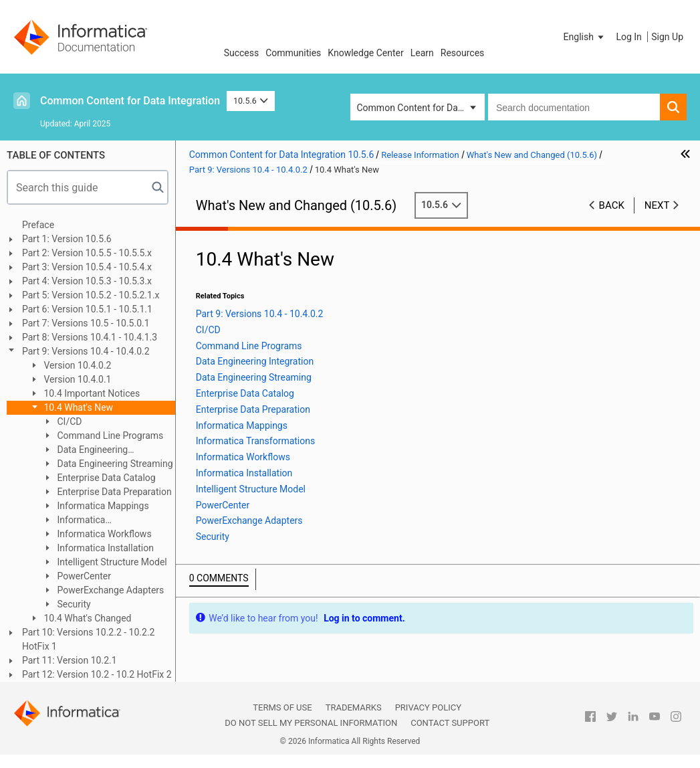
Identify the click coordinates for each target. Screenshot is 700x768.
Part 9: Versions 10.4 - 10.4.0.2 (86, 351)
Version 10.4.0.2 (77, 365)
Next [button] (657, 205)
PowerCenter (83, 576)
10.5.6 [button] (251, 101)
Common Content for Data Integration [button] (421, 108)
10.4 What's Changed (87, 618)
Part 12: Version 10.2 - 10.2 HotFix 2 (97, 674)
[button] (585, 37)
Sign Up (667, 37)
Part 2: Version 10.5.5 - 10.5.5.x (87, 253)
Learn (422, 53)
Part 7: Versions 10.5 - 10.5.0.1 (86, 323)
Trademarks (354, 707)
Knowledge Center (365, 53)
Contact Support (450, 723)
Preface (38, 225)
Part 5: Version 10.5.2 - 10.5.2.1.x (91, 295)
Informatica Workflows (103, 534)
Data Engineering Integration (85, 451)
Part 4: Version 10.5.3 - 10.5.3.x (87, 281)
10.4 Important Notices (91, 393)
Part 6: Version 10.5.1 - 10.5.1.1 (87, 309)
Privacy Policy (428, 707)
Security (73, 604)
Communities (293, 53)
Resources (463, 53)
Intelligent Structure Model (111, 562)
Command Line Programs (109, 436)
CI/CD (68, 421)
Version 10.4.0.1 (77, 379)
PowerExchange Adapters (109, 590)
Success (242, 53)
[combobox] (574, 107)
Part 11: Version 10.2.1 (70, 660)
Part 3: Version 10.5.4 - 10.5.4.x (87, 267)
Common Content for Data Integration (130, 101)
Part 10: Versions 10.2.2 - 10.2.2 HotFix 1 (88, 639)
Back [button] (612, 205)
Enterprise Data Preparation (113, 492)
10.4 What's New (77, 407)
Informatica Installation (104, 548)
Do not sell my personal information (311, 723)
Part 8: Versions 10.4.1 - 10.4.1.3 (90, 337)
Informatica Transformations (77, 521)
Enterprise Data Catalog (105, 478)
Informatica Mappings (102, 506)
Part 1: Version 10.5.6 (67, 239)
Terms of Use (282, 707)
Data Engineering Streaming (114, 464)
